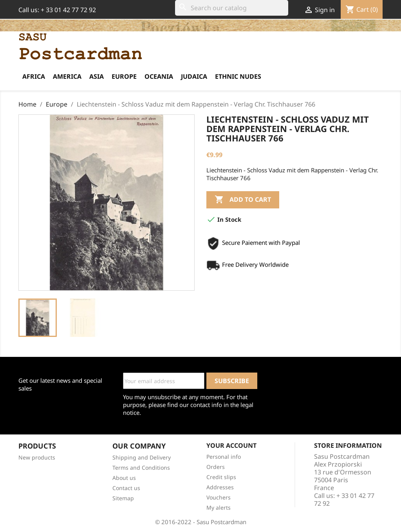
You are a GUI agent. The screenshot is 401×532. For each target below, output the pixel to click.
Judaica (194, 76)
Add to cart (243, 200)
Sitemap (123, 498)
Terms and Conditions (141, 468)
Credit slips (221, 477)
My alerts (219, 508)
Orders (216, 467)
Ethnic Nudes (238, 76)
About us (124, 478)
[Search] (232, 8)
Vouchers (219, 497)
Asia (97, 76)
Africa (34, 76)
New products (37, 457)
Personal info (224, 457)
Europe (124, 76)
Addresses (220, 487)
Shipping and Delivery (142, 457)
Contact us (126, 488)
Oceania (159, 76)
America (67, 76)
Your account (231, 445)
